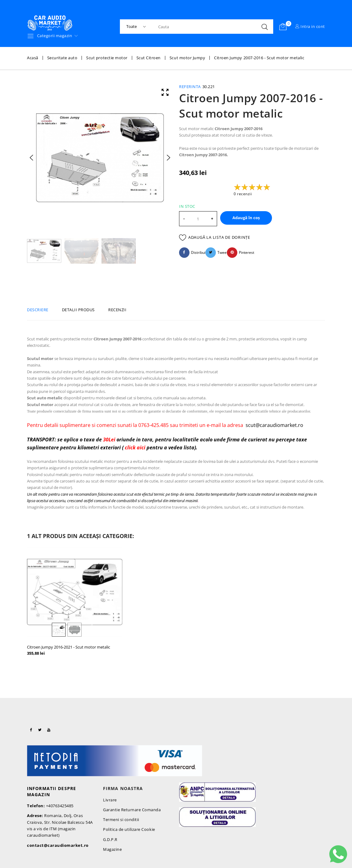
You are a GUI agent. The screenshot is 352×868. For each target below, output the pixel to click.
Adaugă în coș (246, 218)
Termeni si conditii (121, 820)
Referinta (190, 87)
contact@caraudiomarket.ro (58, 845)
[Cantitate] (198, 219)
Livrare (110, 800)
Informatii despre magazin (52, 791)
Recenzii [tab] (117, 310)
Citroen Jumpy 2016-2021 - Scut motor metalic (69, 647)
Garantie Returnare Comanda (132, 810)
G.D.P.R (110, 839)
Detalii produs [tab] (78, 310)
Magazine (112, 849)
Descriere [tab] (38, 310)
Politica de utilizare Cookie (129, 829)
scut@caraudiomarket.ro (274, 425)
